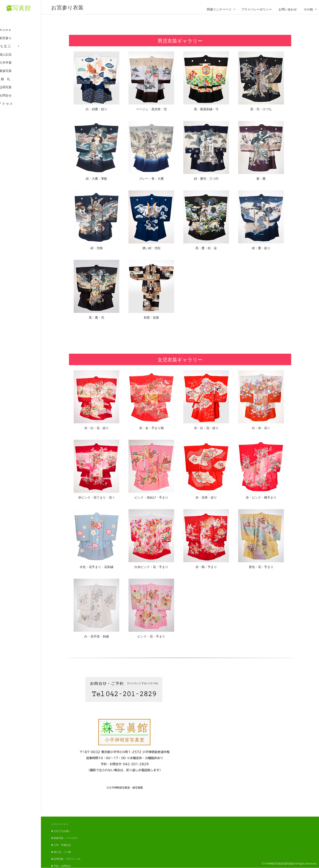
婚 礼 (20, 84)
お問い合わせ (288, 9)
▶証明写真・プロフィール (66, 859)
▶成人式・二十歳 (61, 852)
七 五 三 (21, 51)
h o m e (20, 35)
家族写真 (20, 76)
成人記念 (20, 59)
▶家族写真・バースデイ (65, 838)
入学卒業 (20, 68)
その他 (308, 9)
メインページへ (60, 824)
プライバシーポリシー (257, 9)
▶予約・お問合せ (61, 866)
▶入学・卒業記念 (61, 845)
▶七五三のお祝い (61, 831)
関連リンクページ (219, 9)
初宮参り (20, 43)
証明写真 (20, 92)
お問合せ (20, 100)
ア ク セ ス (20, 109)
